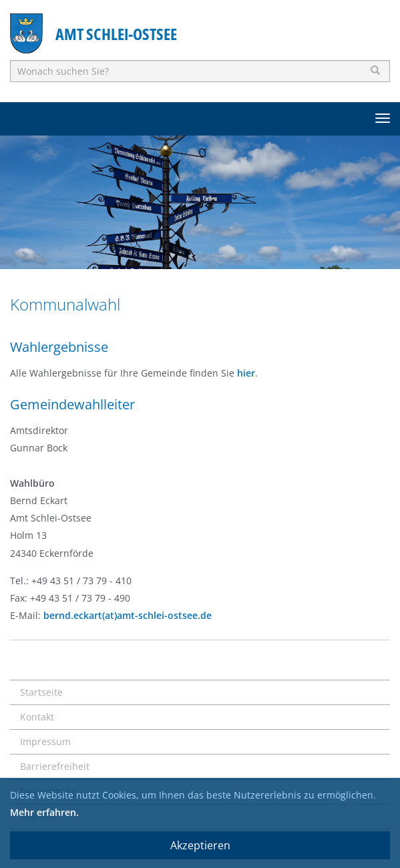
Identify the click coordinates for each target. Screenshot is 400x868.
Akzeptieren (200, 845)
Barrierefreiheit (55, 766)
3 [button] (220, 252)
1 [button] (180, 252)
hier (246, 373)
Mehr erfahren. (44, 812)
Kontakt (37, 717)
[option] (200, 202)
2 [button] (200, 252)
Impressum (45, 741)
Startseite (41, 692)
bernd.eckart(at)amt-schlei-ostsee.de (128, 615)
